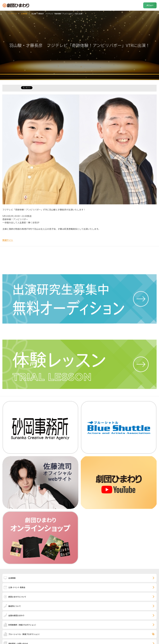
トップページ (12, 14)
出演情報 (24, 14)
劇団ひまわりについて (17, 597)
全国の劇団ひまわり (16, 615)
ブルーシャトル (24, 634)
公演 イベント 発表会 (17, 587)
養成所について (15, 606)
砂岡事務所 (23, 625)
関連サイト (8, 240)
